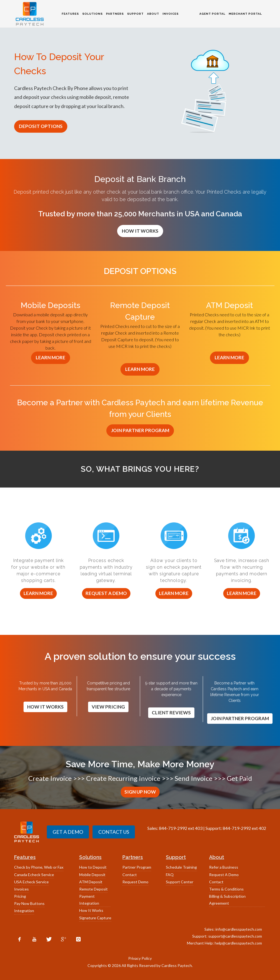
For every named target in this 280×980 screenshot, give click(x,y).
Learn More (38, 593)
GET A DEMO (68, 832)
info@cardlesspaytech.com (239, 929)
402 (262, 828)
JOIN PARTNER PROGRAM (140, 430)
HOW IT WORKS (140, 231)
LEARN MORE (51, 357)
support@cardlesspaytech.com (235, 936)
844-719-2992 (173, 828)
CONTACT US (114, 832)
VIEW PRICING (108, 707)
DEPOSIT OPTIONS (41, 126)
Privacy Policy (140, 958)
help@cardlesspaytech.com (238, 943)
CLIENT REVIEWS (171, 713)
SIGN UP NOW (140, 792)
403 (199, 828)
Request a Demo (106, 593)
